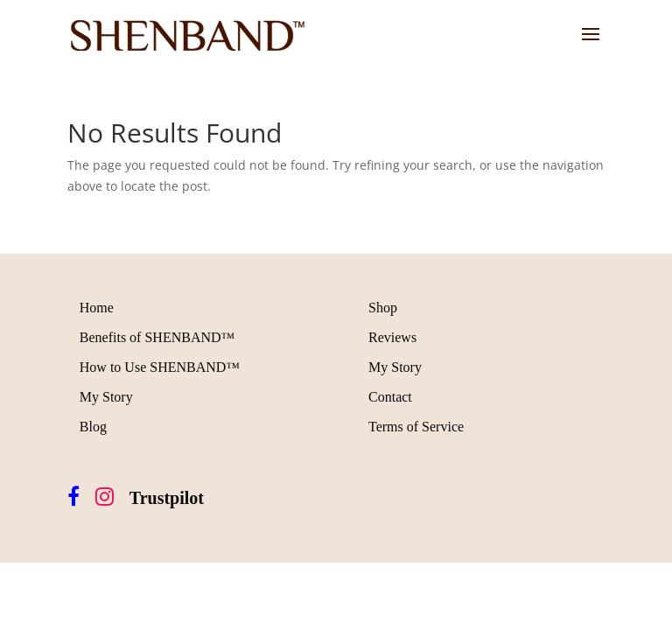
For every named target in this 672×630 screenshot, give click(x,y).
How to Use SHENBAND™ (160, 367)
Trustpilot (167, 498)
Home (97, 308)
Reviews (392, 337)
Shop (383, 308)
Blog (93, 427)
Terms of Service (416, 427)
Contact (390, 397)
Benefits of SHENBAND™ (157, 337)
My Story (106, 397)
